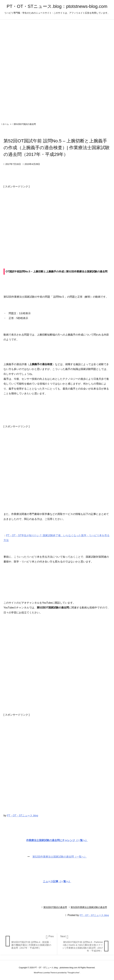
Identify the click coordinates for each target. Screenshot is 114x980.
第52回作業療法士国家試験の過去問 (89, 907)
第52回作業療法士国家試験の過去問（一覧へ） (60, 857)
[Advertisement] (57, 221)
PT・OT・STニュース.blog (22, 816)
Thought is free (73, 973)
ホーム (6, 124)
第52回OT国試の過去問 (25, 124)
